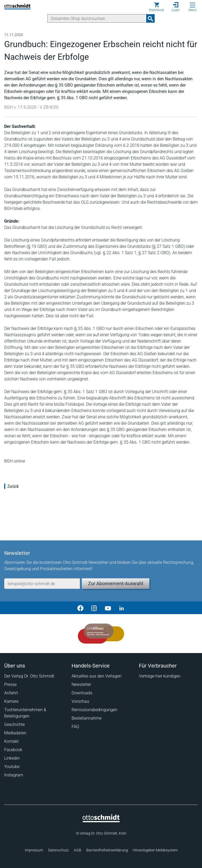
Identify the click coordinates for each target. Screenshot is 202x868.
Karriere (11, 701)
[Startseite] (101, 821)
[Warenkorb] (156, 7)
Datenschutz (59, 850)
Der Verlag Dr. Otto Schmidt (29, 676)
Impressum (34, 850)
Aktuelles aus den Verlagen (97, 676)
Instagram (14, 775)
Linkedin (12, 758)
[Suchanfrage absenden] (150, 18)
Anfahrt (11, 693)
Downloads (82, 693)
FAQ (75, 727)
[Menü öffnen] (193, 5)
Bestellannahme (87, 718)
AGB (78, 850)
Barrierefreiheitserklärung (107, 850)
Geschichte (14, 724)
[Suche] (97, 18)
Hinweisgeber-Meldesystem (155, 850)
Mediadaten (15, 733)
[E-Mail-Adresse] (42, 584)
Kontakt (11, 741)
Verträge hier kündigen (160, 676)
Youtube (12, 767)
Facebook (13, 750)
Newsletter (81, 684)
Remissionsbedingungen (94, 710)
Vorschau (80, 701)
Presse (10, 684)
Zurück (13, 486)
